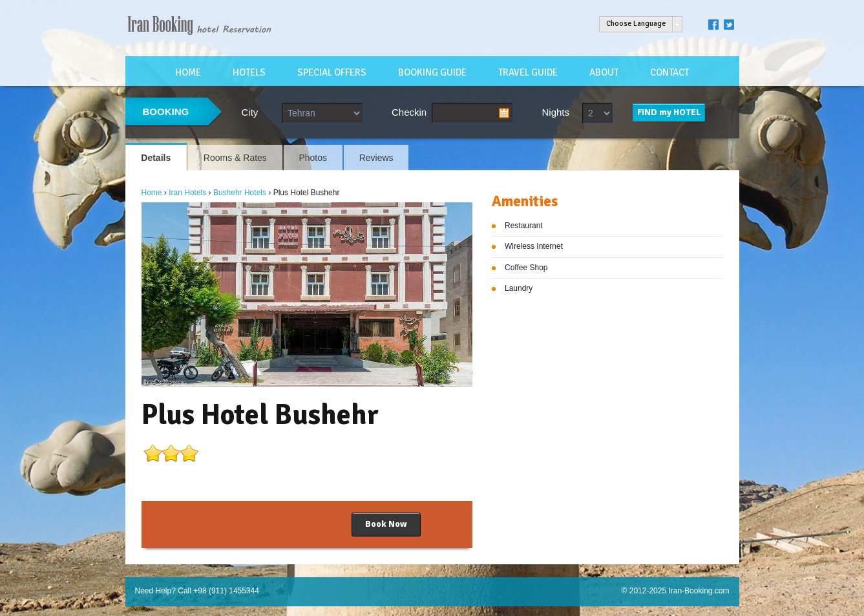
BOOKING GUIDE (432, 72)
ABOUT (604, 72)
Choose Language (636, 24)
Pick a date (504, 113)
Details (156, 158)
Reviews (376, 158)
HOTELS (249, 72)
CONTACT (669, 72)
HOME (188, 72)
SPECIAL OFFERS (332, 72)
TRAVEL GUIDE (528, 72)
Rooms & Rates (235, 158)
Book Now (386, 524)
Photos (313, 158)
